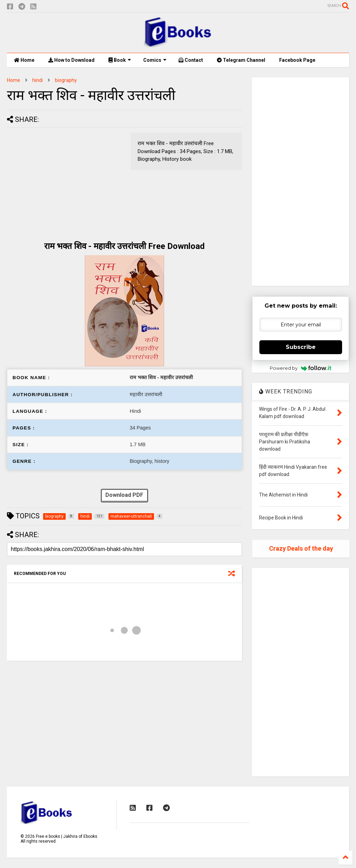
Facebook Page (297, 60)
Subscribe (301, 347)
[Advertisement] (65, 181)
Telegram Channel (241, 60)
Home (24, 60)
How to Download (71, 60)
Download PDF (124, 496)
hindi (38, 80)
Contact (191, 60)
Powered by (301, 368)
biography (66, 80)
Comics (155, 60)
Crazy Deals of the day (301, 548)
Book (120, 60)
